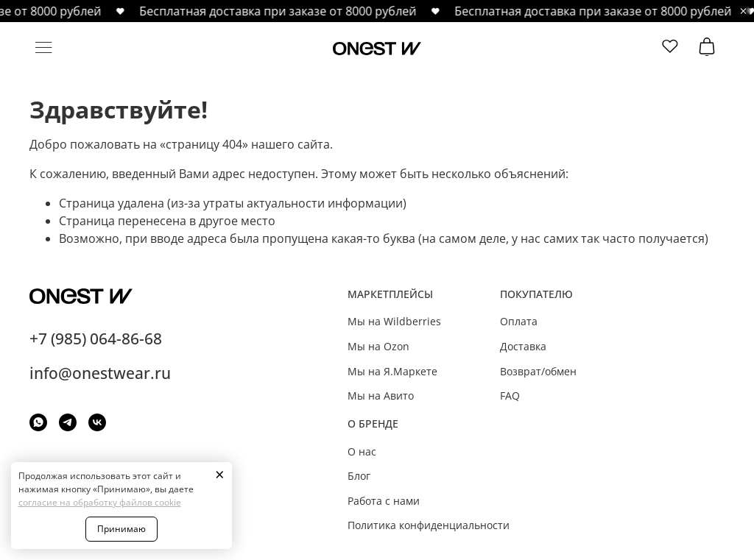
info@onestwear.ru (100, 373)
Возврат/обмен (538, 371)
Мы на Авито (381, 396)
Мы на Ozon (378, 346)
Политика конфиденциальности (429, 525)
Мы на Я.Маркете (392, 371)
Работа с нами (384, 501)
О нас (362, 451)
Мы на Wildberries (394, 321)
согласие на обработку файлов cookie (100, 502)
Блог (359, 476)
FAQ (510, 396)
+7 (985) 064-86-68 (96, 339)
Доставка (523, 346)
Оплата (519, 321)
